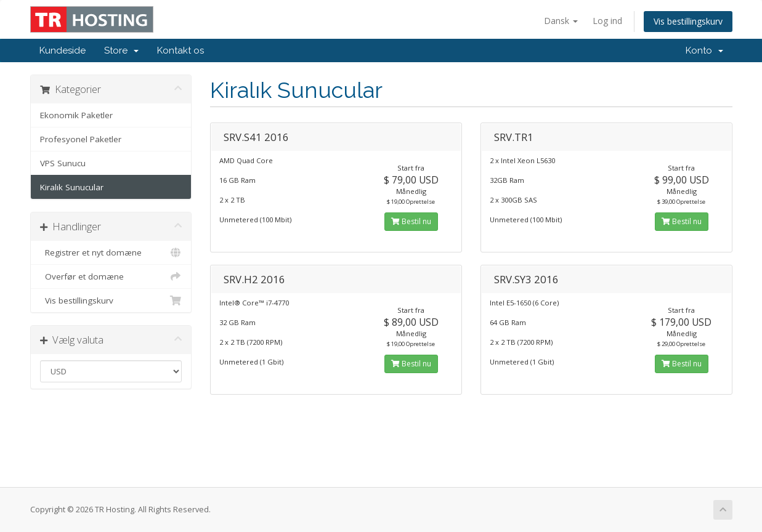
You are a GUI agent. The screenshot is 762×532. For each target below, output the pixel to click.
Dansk (561, 21)
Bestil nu (411, 221)
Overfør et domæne (111, 276)
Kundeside (63, 50)
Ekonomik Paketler (76, 115)
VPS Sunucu (63, 163)
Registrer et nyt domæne (111, 252)
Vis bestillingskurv (688, 21)
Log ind (607, 21)
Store (121, 50)
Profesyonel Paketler (81, 139)
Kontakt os (180, 50)
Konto (704, 50)
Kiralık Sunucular (72, 187)
